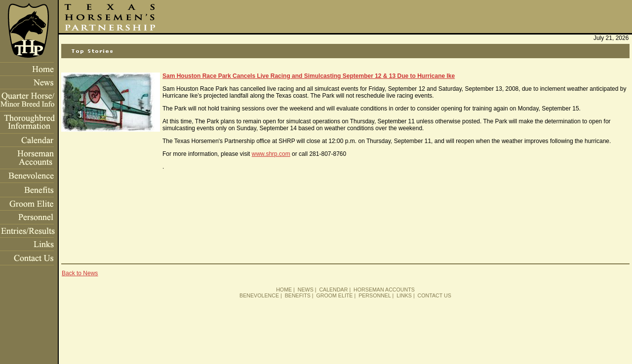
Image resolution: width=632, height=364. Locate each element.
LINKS (404, 295)
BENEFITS (298, 295)
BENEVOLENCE (259, 295)
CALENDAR (333, 290)
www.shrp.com (271, 154)
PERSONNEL (375, 295)
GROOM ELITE (334, 295)
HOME (284, 290)
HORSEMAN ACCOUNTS (384, 290)
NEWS (306, 290)
